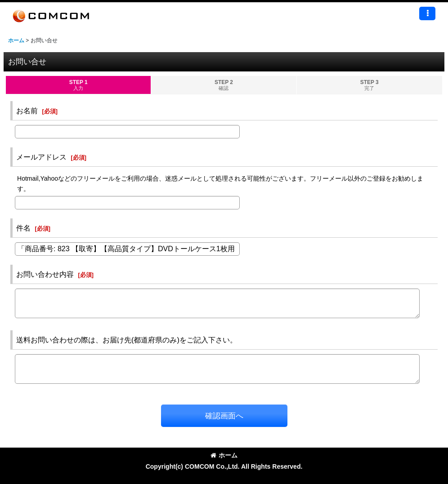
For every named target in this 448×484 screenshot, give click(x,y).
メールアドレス (41, 157)
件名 (23, 228)
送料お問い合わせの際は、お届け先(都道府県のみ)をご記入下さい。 (127, 340)
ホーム (224, 455)
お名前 (27, 111)
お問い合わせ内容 (45, 274)
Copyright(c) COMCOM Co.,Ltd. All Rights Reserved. (224, 466)
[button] (427, 13)
